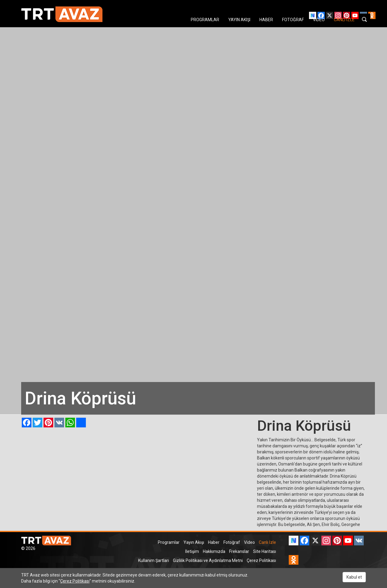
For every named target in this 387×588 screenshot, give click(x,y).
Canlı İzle (267, 542)
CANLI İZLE (344, 20)
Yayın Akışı (194, 542)
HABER (266, 20)
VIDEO (319, 20)
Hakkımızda (214, 551)
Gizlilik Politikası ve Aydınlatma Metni (208, 560)
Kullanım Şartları (154, 560)
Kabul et (354, 577)
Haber (214, 542)
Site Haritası (265, 551)
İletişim (192, 551)
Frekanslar (239, 551)
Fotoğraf (232, 542)
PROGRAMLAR (205, 20)
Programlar (169, 542)
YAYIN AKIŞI (239, 20)
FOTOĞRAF (293, 20)
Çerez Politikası (261, 560)
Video (249, 542)
